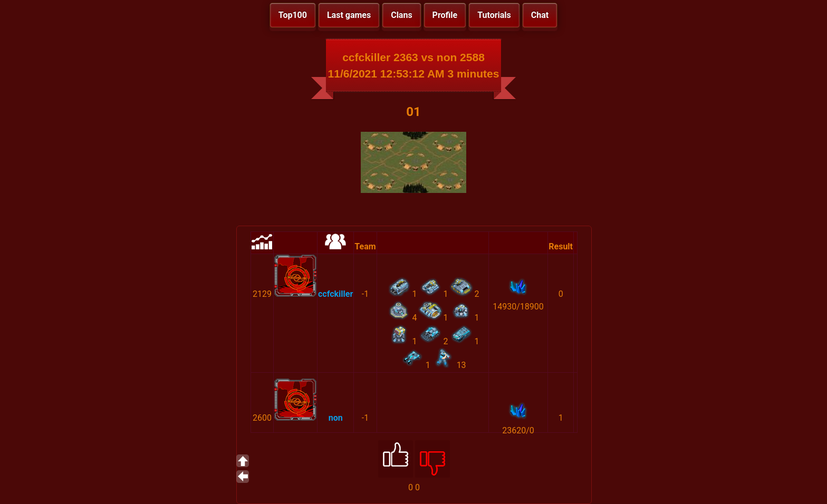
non (336, 418)
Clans (401, 15)
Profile (445, 15)
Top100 (293, 15)
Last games (349, 15)
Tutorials (494, 15)
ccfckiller (335, 294)
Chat (540, 15)
